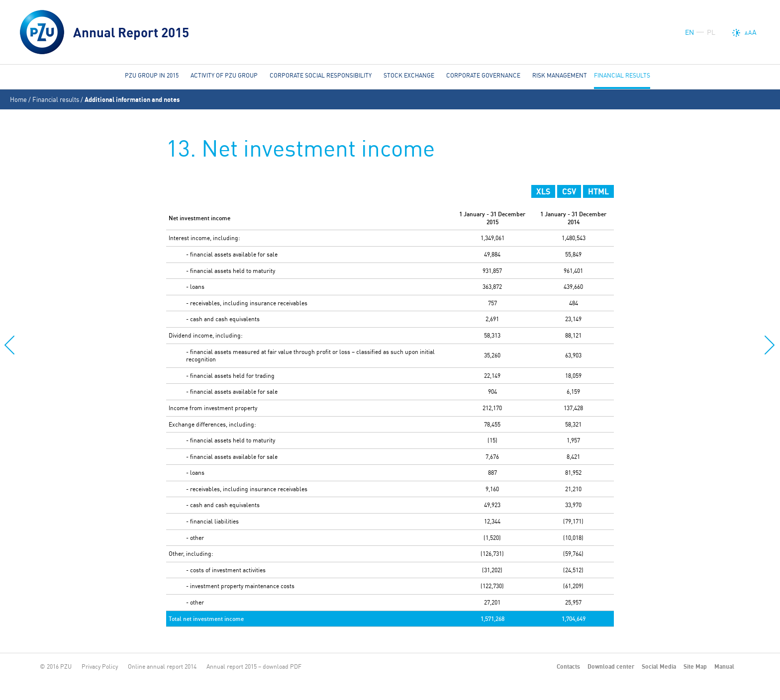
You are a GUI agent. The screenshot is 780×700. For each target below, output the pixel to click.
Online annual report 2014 (162, 666)
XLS (543, 191)
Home (18, 99)
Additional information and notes (132, 99)
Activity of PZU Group (224, 75)
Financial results (56, 99)
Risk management (560, 75)
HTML (598, 191)
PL (711, 32)
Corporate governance (483, 75)
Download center (611, 666)
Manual (724, 666)
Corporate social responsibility (321, 75)
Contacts (568, 666)
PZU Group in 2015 (152, 75)
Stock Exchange (409, 75)
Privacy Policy (100, 666)
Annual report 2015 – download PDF (254, 666)
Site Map (695, 666)
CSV (569, 191)
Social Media (659, 666)
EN (689, 32)
